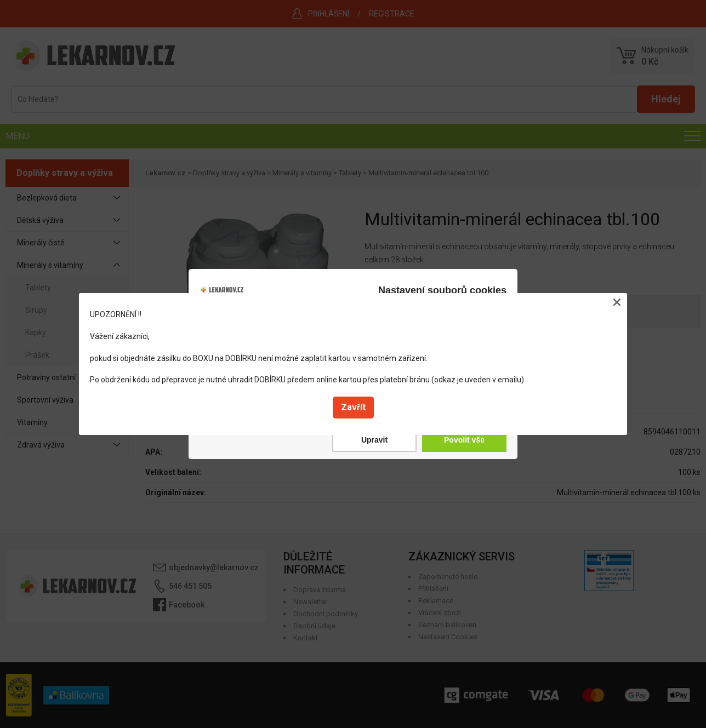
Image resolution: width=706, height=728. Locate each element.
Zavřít (353, 407)
